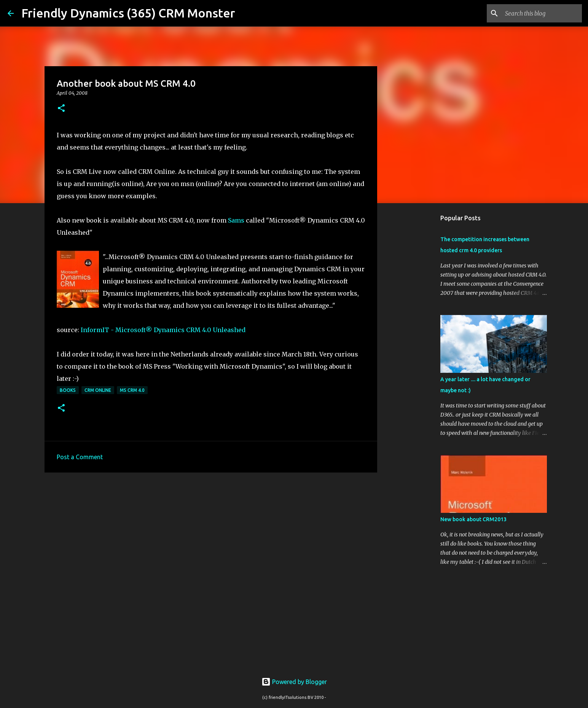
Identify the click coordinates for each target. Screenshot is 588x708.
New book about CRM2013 (473, 519)
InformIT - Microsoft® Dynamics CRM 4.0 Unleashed (163, 330)
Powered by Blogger (294, 682)
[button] (61, 109)
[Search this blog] (542, 13)
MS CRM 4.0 (132, 390)
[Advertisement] (211, 537)
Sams (236, 220)
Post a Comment (80, 457)
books (68, 390)
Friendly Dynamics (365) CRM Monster (128, 13)
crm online (98, 390)
